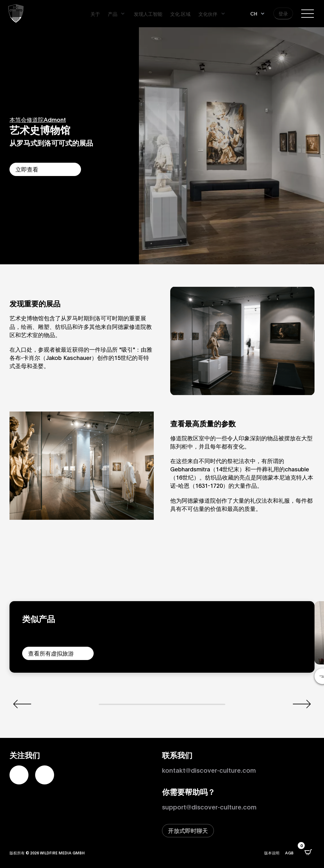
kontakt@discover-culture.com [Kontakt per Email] (209, 770)
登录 (283, 13)
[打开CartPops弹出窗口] (308, 852)
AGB (289, 853)
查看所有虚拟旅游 (51, 653)
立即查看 (27, 169)
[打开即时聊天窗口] (188, 831)
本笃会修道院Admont (38, 119)
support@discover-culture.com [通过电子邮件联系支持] (209, 807)
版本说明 (272, 853)
